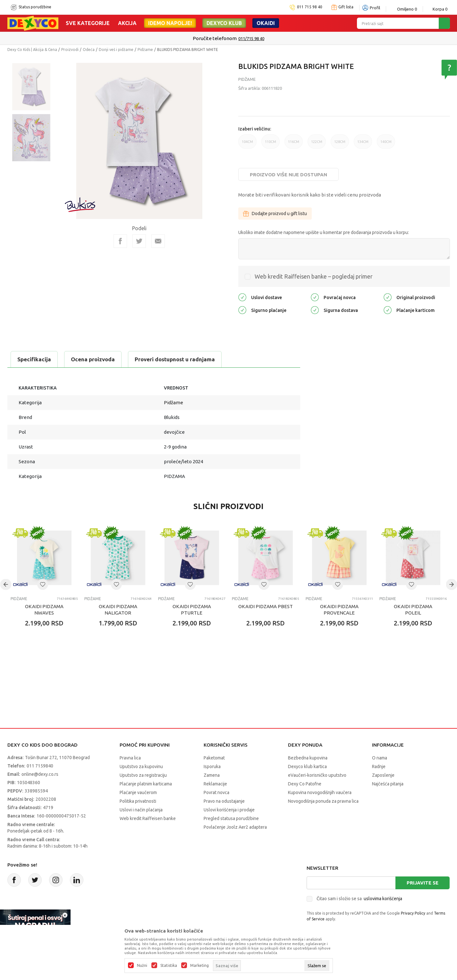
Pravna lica (130, 758)
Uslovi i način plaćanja (141, 810)
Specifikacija (34, 359)
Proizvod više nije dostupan (288, 175)
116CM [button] (294, 144)
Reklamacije (215, 784)
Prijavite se (423, 883)
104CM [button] (247, 144)
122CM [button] (317, 144)
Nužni (142, 966)
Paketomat (214, 758)
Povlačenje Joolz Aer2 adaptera (235, 827)
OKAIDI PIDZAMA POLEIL (413, 610)
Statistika (169, 966)
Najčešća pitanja (388, 784)
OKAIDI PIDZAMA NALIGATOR (118, 610)
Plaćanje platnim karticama (146, 784)
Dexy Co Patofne (305, 784)
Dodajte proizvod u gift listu (275, 214)
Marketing (199, 966)
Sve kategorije (88, 23)
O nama (380, 758)
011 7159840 (40, 766)
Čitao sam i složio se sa (359, 899)
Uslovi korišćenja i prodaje (229, 810)
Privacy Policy (413, 913)
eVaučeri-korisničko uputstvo (317, 775)
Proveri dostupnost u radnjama (175, 359)
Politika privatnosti (138, 801)
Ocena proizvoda (93, 359)
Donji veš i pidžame (116, 50)
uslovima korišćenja (383, 899)
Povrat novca (216, 792)
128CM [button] (340, 144)
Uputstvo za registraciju (143, 775)
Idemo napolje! (170, 23)
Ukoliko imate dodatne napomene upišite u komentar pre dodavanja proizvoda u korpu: (324, 232)
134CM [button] (363, 144)
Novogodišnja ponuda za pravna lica (323, 801)
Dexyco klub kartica (307, 766)
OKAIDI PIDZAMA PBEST (266, 606)
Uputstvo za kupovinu (141, 766)
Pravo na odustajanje (224, 801)
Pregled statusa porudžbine (231, 818)
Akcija (127, 23)
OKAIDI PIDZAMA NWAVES (44, 610)
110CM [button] (271, 144)
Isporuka (212, 766)
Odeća (89, 50)
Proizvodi (70, 50)
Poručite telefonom (215, 38)
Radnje (379, 766)
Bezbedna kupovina (308, 758)
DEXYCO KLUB (224, 23)
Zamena (212, 775)
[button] (43, 584)
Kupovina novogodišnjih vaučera (320, 792)
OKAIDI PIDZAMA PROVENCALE (339, 610)
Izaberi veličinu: (255, 129)
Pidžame (145, 50)
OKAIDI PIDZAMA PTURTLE (192, 610)
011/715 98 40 (251, 38)
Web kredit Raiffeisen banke (148, 818)
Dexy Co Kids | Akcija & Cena (32, 50)
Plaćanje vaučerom (138, 792)
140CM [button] (386, 144)
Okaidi (266, 23)
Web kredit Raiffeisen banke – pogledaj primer (314, 276)
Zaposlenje (383, 775)
